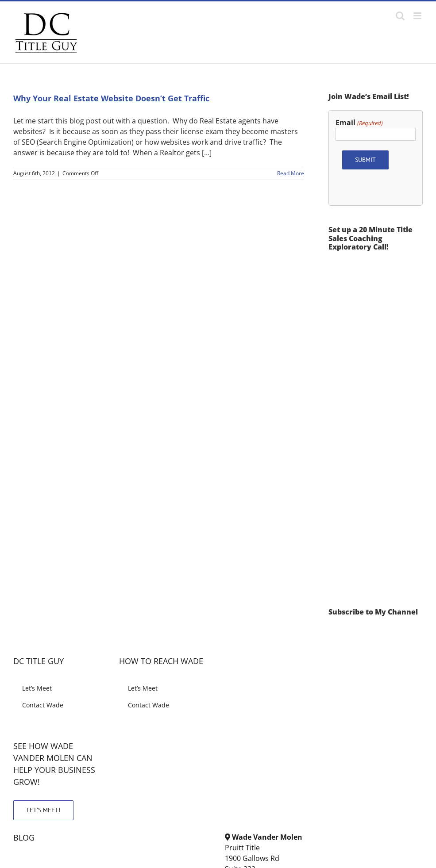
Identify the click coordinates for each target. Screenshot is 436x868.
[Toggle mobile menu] (418, 16)
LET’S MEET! (43, 810)
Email (359, 123)
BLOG (24, 837)
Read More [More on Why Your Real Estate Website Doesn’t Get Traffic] (291, 173)
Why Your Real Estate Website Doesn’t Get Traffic (111, 98)
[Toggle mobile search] (400, 16)
